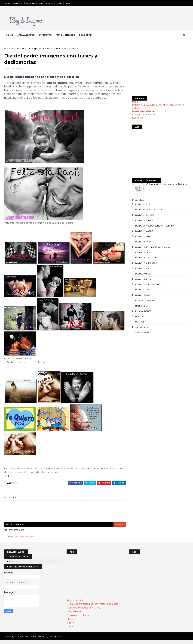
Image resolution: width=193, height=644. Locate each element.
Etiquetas (45, 35)
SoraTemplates (21, 637)
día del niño (142, 290)
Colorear (85, 35)
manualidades (143, 311)
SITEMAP (72, 623)
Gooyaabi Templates (53, 637)
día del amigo (143, 274)
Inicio (135, 102)
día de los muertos (146, 263)
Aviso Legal (18, 3)
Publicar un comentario (21, 537)
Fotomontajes (65, 35)
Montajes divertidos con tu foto (84, 608)
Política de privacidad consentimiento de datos (158, 105)
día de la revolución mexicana (153, 247)
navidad (140, 316)
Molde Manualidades (144, 111)
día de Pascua (143, 204)
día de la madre (144, 231)
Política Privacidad (34, 3)
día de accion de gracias (149, 210)
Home (7, 3)
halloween (138, 108)
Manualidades (26, 35)
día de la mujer (144, 236)
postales (140, 322)
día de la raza (143, 242)
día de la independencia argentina (155, 226)
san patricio (142, 327)
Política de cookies (54, 3)
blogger (120, 524)
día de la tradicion (146, 258)
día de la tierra (144, 252)
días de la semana (145, 300)
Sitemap (69, 3)
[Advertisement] (161, 69)
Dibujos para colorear (144, 115)
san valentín (142, 332)
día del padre (19, 48)
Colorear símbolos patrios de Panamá (167, 184)
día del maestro (144, 279)
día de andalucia (145, 215)
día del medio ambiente (148, 284)
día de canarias (144, 220)
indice (70, 626)
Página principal (75, 600)
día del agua (142, 268)
